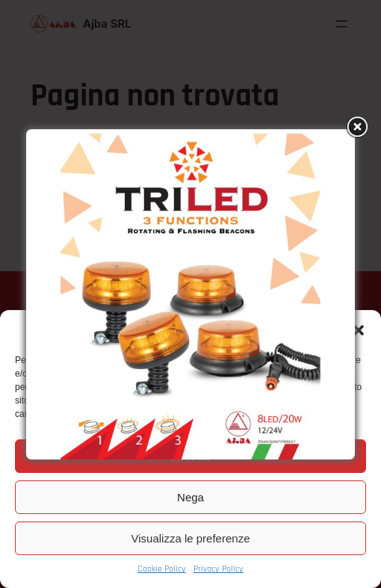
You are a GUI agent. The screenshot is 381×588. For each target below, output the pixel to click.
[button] (359, 330)
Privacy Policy (219, 569)
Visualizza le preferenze (191, 538)
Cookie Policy (162, 569)
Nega (190, 497)
